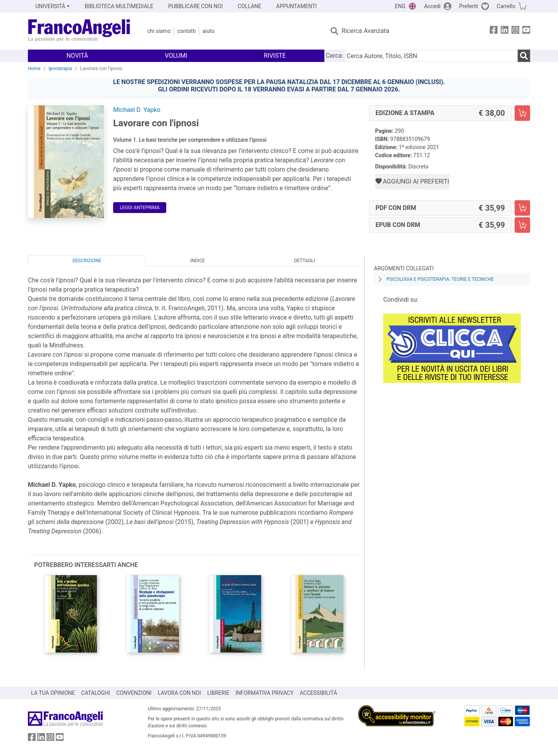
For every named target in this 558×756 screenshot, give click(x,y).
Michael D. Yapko (137, 110)
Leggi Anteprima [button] (140, 208)
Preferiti (469, 6)
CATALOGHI (96, 693)
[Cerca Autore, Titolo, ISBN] (431, 56)
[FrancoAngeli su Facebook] (494, 31)
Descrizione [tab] (87, 261)
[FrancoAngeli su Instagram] (515, 31)
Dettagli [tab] (305, 261)
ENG (400, 6)
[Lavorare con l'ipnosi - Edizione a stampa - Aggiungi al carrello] (522, 113)
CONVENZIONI (134, 693)
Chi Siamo (159, 31)
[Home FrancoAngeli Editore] (79, 31)
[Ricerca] (524, 56)
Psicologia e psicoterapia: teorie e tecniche (440, 279)
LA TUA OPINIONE (53, 693)
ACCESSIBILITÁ (319, 693)
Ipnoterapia (60, 69)
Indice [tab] (198, 261)
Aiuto (208, 31)
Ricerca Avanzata (366, 31)
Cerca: (335, 56)
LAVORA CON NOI (179, 693)
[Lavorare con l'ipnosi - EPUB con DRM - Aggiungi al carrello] (522, 225)
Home (34, 69)
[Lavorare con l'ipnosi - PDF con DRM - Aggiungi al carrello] (522, 208)
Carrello (506, 6)
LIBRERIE (218, 693)
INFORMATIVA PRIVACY (265, 693)
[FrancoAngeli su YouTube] (526, 31)
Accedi (432, 6)
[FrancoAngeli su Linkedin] (505, 31)
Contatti (186, 31)
